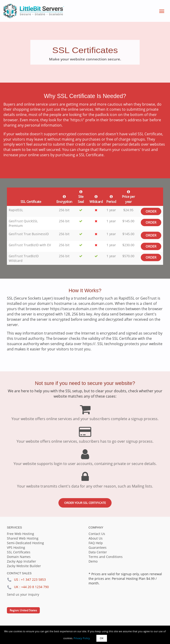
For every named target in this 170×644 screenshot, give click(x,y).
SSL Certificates (19, 552)
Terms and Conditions (106, 557)
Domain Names (19, 557)
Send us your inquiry (23, 594)
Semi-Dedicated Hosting (25, 543)
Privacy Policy (82, 638)
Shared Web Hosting (23, 538)
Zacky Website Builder (24, 566)
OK (102, 638)
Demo (93, 561)
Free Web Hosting (20, 534)
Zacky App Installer (22, 561)
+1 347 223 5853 (33, 579)
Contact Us (97, 534)
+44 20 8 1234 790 (35, 587)
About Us (96, 538)
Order (151, 211)
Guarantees (98, 547)
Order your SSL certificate (85, 503)
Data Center (98, 552)
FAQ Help (96, 543)
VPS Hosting (16, 547)
